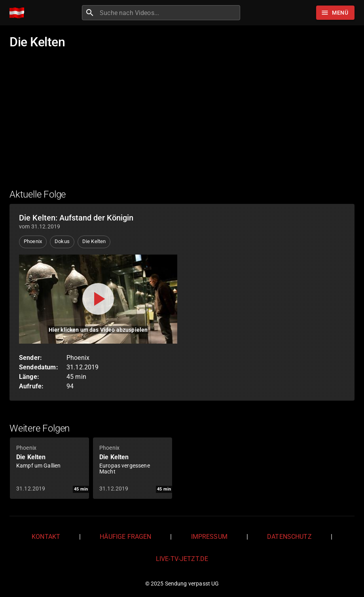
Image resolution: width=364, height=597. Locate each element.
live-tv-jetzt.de (182, 559)
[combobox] (169, 13)
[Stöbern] (335, 13)
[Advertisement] (182, 124)
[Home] (19, 13)
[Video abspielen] (98, 299)
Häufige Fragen (125, 537)
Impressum (209, 537)
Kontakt (46, 537)
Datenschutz (289, 537)
